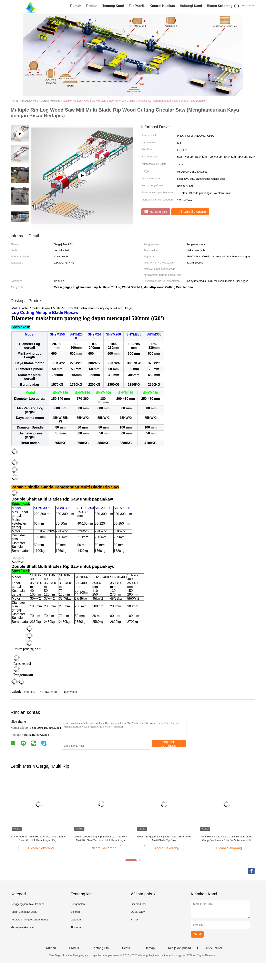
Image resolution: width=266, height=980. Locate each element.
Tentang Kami (113, 6)
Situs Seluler (213, 948)
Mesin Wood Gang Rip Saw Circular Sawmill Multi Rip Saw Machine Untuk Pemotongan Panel (101, 839)
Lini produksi (138, 904)
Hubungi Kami (191, 6)
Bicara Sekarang (220, 6)
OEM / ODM (138, 912)
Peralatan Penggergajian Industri (30, 920)
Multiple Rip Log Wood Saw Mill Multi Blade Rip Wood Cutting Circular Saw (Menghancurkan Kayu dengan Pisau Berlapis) (135, 101)
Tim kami (76, 927)
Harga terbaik (156, 212)
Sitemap (149, 948)
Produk (92, 6)
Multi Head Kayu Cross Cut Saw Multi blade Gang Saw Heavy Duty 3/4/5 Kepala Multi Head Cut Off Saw (227, 839)
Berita (126, 948)
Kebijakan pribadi (180, 948)
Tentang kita (100, 948)
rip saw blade (48, 692)
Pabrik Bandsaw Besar (24, 912)
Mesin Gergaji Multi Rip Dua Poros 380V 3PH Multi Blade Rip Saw (164, 838)
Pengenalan (78, 904)
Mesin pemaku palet (22, 927)
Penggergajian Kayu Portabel (28, 904)
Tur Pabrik (137, 6)
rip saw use (70, 692)
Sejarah (75, 912)
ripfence (29, 692)
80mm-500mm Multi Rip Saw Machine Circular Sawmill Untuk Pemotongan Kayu (38, 838)
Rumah (76, 6)
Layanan (76, 920)
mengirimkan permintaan (169, 744)
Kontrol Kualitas (162, 6)
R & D (134, 920)
